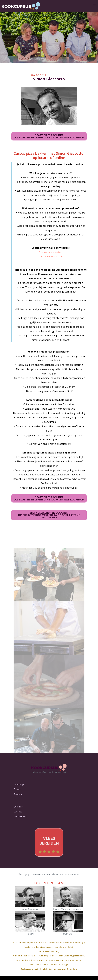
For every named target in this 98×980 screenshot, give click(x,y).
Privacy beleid (20, 817)
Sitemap (18, 794)
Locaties (18, 812)
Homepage (19, 784)
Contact (18, 789)
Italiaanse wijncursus (51, 257)
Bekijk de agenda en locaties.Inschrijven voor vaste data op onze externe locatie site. (49, 516)
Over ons (18, 807)
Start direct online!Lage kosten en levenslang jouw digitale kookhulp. (49, 136)
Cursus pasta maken (51, 253)
